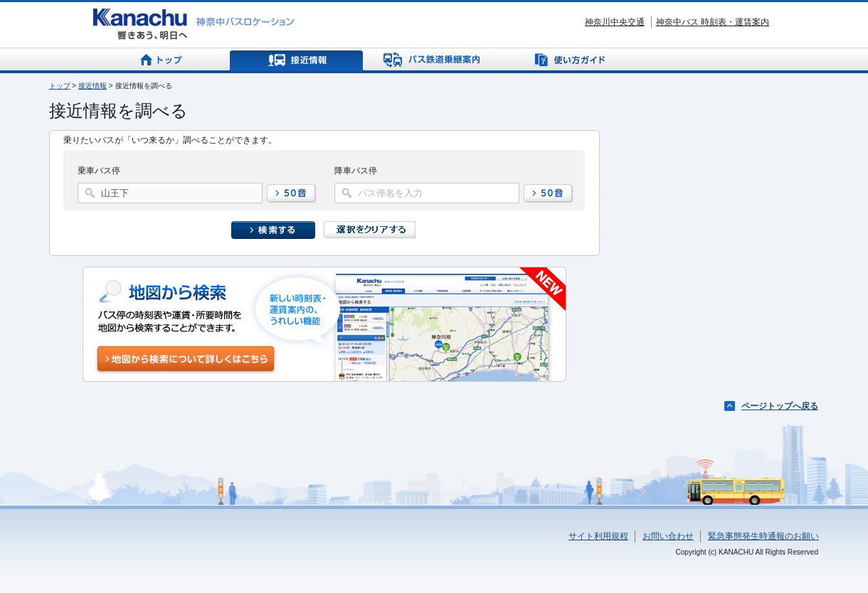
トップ (60, 86)
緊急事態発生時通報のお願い (763, 536)
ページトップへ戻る (780, 406)
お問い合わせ (668, 536)
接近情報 (92, 86)
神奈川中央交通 (615, 22)
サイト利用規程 (598, 536)
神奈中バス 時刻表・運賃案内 (713, 22)
